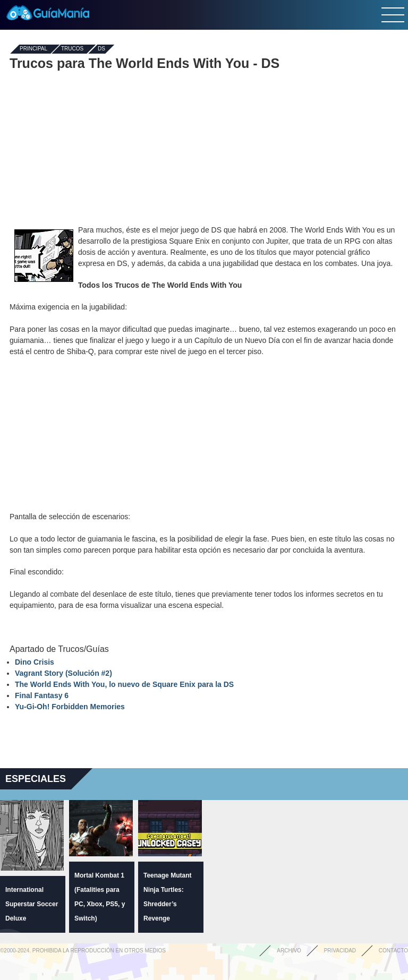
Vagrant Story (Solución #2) (63, 673)
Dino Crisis (35, 662)
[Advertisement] (204, 148)
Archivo (289, 951)
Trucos (72, 49)
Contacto (393, 951)
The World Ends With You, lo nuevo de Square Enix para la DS (124, 684)
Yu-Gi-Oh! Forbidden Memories (70, 707)
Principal (33, 49)
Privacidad (340, 951)
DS (101, 49)
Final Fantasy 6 (42, 695)
